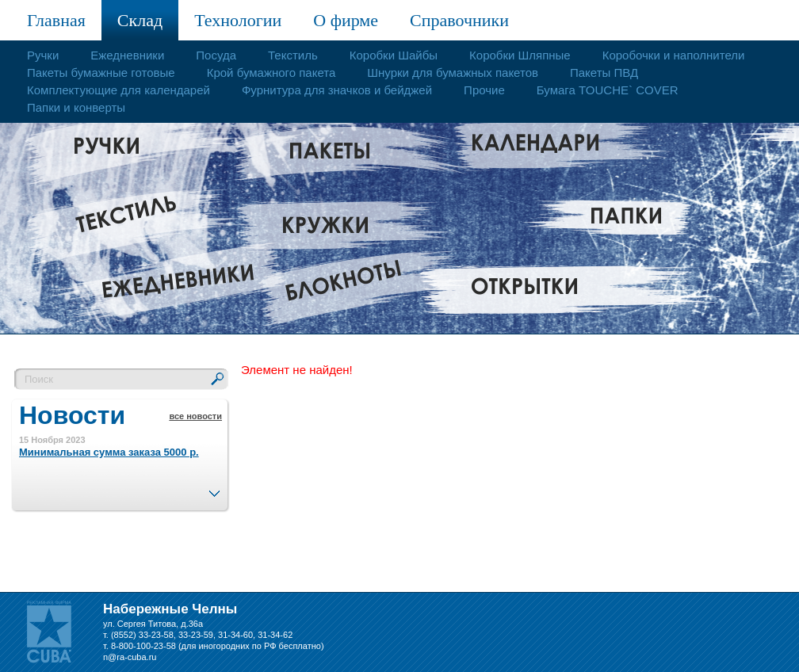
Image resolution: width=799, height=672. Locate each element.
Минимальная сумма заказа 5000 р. (109, 452)
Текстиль (293, 55)
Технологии (238, 20)
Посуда (216, 55)
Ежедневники (127, 55)
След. (214, 489)
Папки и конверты (76, 107)
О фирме (346, 20)
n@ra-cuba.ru (130, 657)
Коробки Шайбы (394, 55)
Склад (140, 20)
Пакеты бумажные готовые (101, 73)
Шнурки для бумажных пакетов (453, 73)
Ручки (43, 55)
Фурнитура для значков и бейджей (337, 90)
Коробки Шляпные (520, 55)
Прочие (484, 90)
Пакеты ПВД (604, 73)
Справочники (459, 20)
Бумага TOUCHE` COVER (608, 90)
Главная (56, 20)
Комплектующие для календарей (119, 90)
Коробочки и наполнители (674, 55)
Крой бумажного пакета (271, 73)
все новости (195, 416)
